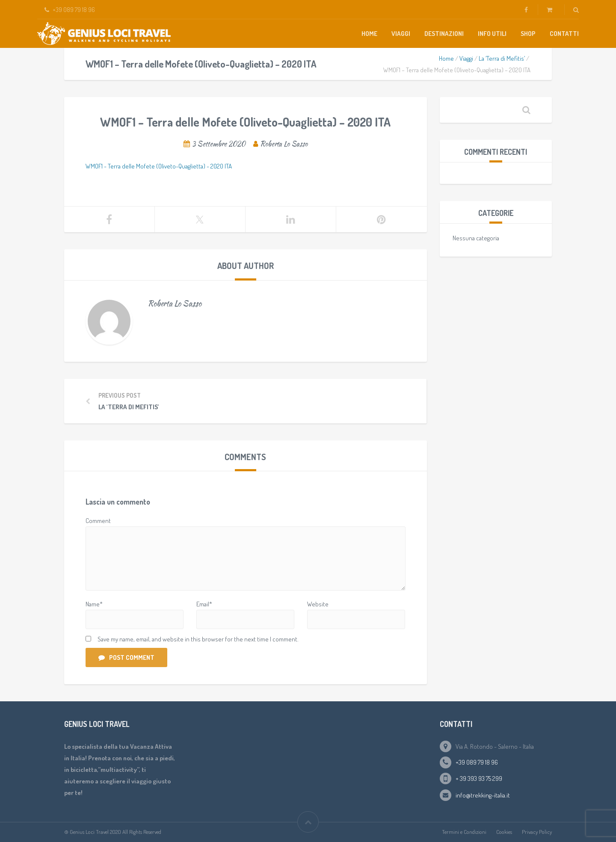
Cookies (504, 832)
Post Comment (126, 657)
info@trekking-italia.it (483, 795)
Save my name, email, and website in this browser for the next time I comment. (198, 639)
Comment (98, 521)
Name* (94, 604)
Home (369, 34)
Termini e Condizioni (464, 832)
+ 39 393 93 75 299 (479, 778)
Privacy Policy (537, 832)
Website (318, 604)
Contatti (564, 34)
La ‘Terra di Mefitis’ (502, 58)
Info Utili (492, 34)
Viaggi (401, 34)
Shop (528, 34)
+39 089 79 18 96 (477, 762)
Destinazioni (444, 34)
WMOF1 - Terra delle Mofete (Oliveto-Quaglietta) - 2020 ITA (159, 166)
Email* (204, 604)
